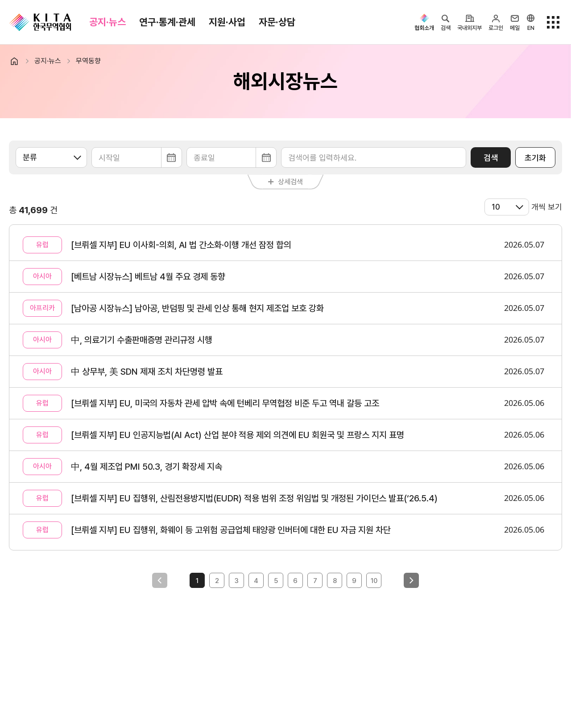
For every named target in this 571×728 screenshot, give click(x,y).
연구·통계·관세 (167, 22)
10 (374, 581)
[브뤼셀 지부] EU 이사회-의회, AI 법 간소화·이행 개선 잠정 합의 (181, 245)
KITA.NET (40, 22)
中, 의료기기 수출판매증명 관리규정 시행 (142, 340)
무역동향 (88, 61)
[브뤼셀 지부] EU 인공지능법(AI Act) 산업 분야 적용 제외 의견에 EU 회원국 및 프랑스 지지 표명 (238, 435)
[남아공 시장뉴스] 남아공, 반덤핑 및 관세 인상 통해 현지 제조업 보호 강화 (197, 308)
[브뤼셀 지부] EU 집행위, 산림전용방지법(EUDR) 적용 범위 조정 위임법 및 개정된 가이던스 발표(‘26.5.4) (254, 498)
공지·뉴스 (108, 22)
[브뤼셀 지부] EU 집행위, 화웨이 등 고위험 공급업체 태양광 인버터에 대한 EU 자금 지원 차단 (231, 530)
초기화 (535, 158)
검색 (491, 158)
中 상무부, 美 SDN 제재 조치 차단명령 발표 (147, 372)
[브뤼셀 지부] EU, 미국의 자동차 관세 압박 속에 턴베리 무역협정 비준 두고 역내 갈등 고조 (225, 403)
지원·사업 (227, 22)
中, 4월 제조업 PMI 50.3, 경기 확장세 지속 (147, 467)
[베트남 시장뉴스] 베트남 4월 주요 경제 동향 (148, 277)
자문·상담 (277, 22)
